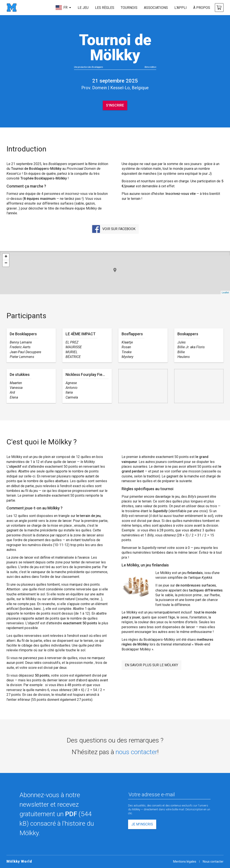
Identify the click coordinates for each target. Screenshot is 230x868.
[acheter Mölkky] (219, 8)
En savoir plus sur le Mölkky (151, 665)
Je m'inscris (142, 824)
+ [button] (6, 257)
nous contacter (136, 752)
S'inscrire (115, 105)
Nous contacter (213, 862)
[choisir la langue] (63, 8)
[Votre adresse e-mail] (169, 795)
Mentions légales (185, 862)
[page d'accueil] (12, 8)
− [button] (6, 263)
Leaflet (225, 293)
